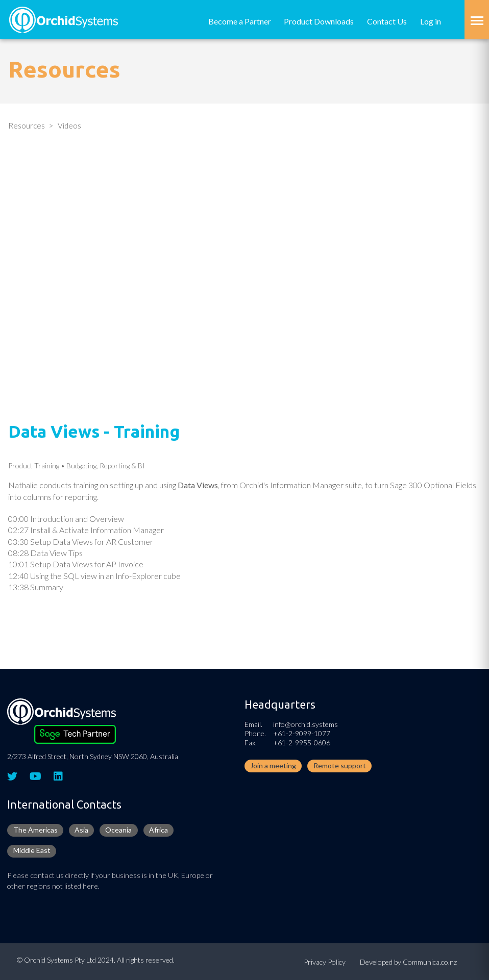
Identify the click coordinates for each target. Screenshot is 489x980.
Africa (158, 830)
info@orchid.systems (305, 724)
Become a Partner (240, 21)
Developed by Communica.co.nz (408, 962)
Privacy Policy (325, 962)
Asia (81, 830)
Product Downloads (319, 21)
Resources (27, 125)
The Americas (35, 830)
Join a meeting (273, 765)
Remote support (340, 765)
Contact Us (387, 21)
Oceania (118, 830)
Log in (431, 21)
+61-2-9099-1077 (302, 733)
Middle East (32, 850)
